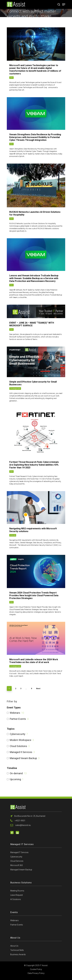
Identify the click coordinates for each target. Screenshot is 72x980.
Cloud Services (17, 861)
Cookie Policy (36, 969)
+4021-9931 (18, 821)
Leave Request (17, 895)
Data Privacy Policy (36, 973)
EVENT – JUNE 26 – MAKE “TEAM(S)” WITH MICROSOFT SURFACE (32, 324)
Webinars (15, 713)
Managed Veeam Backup (23, 758)
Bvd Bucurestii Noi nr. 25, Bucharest (28, 816)
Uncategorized (15, 389)
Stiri (11, 78)
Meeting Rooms (17, 891)
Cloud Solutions (18, 746)
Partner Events (18, 719)
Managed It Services (21, 752)
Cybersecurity (18, 734)
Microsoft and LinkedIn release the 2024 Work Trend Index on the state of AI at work (34, 661)
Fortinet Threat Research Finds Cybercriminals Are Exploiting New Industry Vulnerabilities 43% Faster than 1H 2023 (34, 465)
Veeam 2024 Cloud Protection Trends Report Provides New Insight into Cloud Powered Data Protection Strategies (34, 595)
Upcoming (15, 779)
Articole (13, 535)
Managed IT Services (19, 852)
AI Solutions (16, 899)
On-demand (16, 773)
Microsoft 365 (17, 865)
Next (38, 688)
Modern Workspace (21, 740)
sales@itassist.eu (21, 825)
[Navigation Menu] (64, 4)
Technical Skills (17, 950)
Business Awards (18, 954)
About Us (14, 946)
